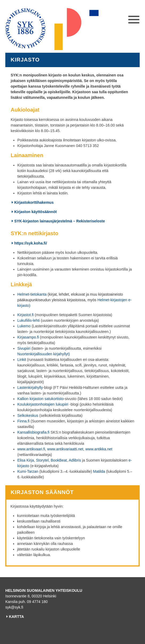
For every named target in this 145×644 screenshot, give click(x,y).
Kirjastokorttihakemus (34, 202)
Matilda (99, 471)
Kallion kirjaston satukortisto (41, 399)
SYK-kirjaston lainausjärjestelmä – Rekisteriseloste (59, 221)
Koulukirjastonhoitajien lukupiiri (43, 404)
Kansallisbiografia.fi (33, 432)
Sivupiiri (24, 348)
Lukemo (24, 326)
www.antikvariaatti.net (65, 449)
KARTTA (16, 617)
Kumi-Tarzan (28, 471)
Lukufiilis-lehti (29, 320)
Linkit (22, 360)
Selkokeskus (28, 415)
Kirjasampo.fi (28, 337)
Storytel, (43, 460)
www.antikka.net (99, 449)
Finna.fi (23, 421)
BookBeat (59, 460)
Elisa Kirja (26, 460)
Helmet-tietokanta (32, 294)
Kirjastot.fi (25, 315)
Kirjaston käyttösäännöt (35, 212)
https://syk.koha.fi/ (31, 243)
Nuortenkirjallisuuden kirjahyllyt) (44, 354)
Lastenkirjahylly (30, 388)
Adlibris (75, 460)
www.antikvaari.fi (31, 449)
